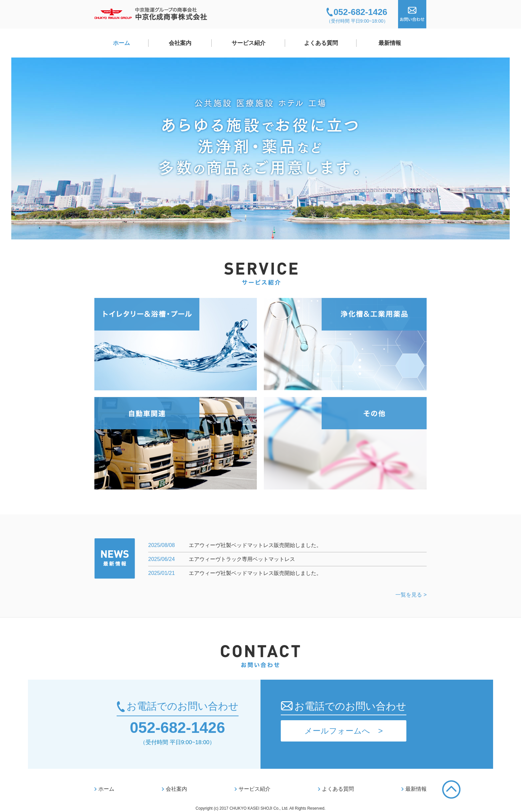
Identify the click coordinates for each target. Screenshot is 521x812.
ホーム (121, 43)
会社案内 (180, 43)
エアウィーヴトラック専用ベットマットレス (242, 559)
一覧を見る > (411, 595)
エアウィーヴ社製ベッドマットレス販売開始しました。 (255, 545)
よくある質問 (321, 43)
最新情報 (390, 43)
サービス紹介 (249, 43)
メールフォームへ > (344, 731)
